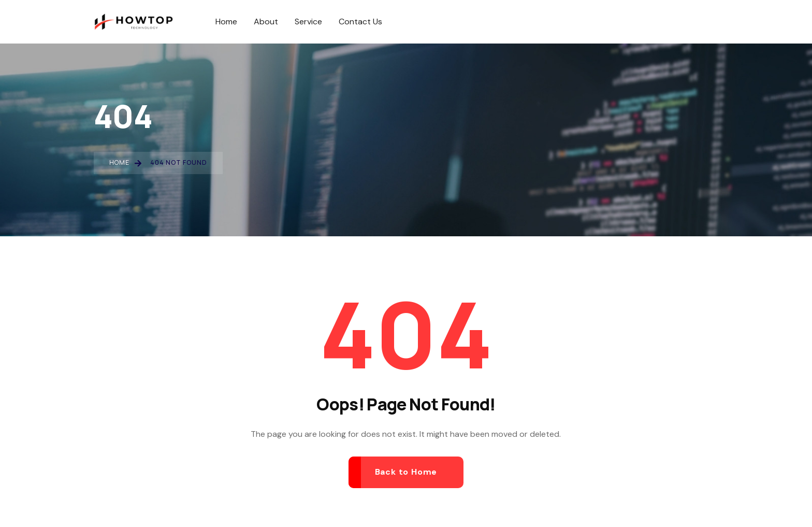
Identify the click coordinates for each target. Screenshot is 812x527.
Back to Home (406, 472)
